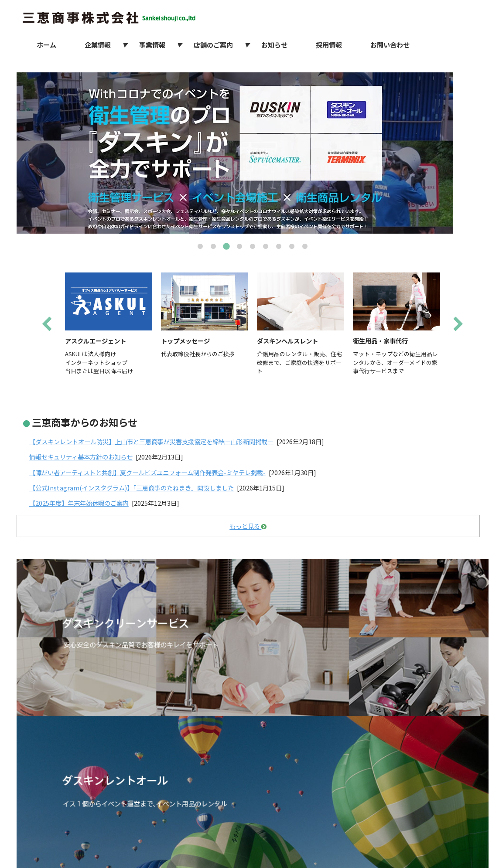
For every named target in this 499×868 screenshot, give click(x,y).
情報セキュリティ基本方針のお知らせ (81, 457)
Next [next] (458, 325)
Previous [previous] (47, 325)
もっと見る (248, 526)
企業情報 (98, 45)
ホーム (46, 45)
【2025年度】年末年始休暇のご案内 (79, 503)
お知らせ (274, 45)
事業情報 (152, 45)
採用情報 (329, 45)
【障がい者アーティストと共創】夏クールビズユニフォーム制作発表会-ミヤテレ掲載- (147, 472)
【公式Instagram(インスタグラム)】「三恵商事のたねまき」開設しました (132, 488)
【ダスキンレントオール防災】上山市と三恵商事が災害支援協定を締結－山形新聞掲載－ (151, 441)
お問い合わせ (390, 45)
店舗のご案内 (213, 45)
